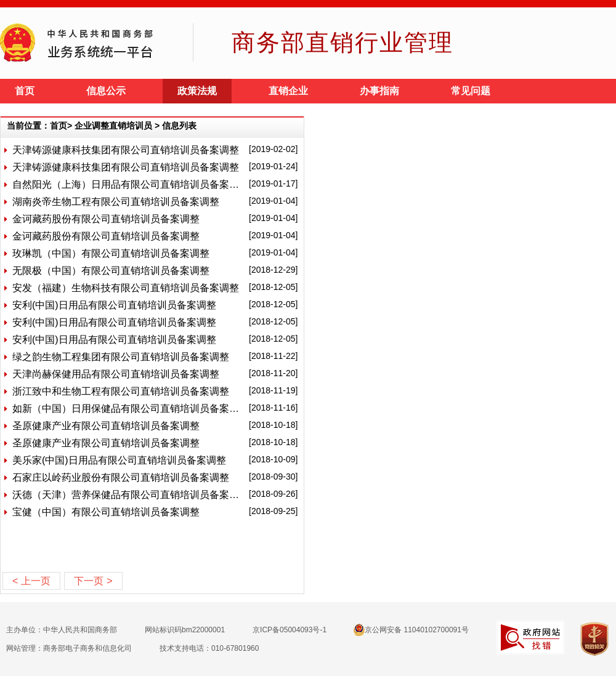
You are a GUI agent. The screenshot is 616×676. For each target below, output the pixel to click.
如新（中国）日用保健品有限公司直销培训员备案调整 (128, 408)
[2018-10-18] (273, 425)
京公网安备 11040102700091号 (411, 630)
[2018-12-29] (273, 270)
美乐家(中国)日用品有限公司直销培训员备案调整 (119, 460)
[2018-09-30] (273, 477)
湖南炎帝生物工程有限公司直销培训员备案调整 (116, 202)
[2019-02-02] (273, 149)
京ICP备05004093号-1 (290, 630)
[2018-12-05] (273, 287)
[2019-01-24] (273, 166)
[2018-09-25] (273, 511)
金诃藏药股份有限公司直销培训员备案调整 (106, 219)
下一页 (93, 581)
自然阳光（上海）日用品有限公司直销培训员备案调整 (128, 184)
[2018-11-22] (273, 356)
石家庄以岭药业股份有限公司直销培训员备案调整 (121, 477)
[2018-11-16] (273, 408)
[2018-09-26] (273, 494)
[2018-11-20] (273, 373)
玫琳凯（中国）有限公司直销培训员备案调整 (111, 253)
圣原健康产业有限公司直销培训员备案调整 (106, 426)
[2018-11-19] (273, 390)
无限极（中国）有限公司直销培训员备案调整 (111, 271)
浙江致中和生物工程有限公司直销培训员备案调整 (121, 391)
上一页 (31, 581)
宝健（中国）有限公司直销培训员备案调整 (106, 512)
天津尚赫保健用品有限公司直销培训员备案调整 (116, 374)
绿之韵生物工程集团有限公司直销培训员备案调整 (121, 357)
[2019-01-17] (273, 183)
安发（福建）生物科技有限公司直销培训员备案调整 (126, 288)
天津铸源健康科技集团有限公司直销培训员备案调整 (126, 150)
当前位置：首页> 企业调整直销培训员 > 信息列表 (102, 126)
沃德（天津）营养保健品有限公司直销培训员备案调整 (128, 495)
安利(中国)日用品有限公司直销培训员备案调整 (114, 305)
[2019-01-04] (273, 201)
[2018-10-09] (273, 459)
